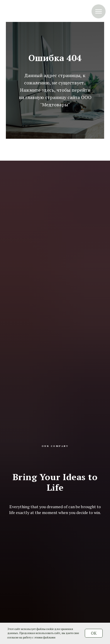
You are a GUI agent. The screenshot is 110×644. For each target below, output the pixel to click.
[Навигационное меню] (99, 11)
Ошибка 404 (55, 58)
